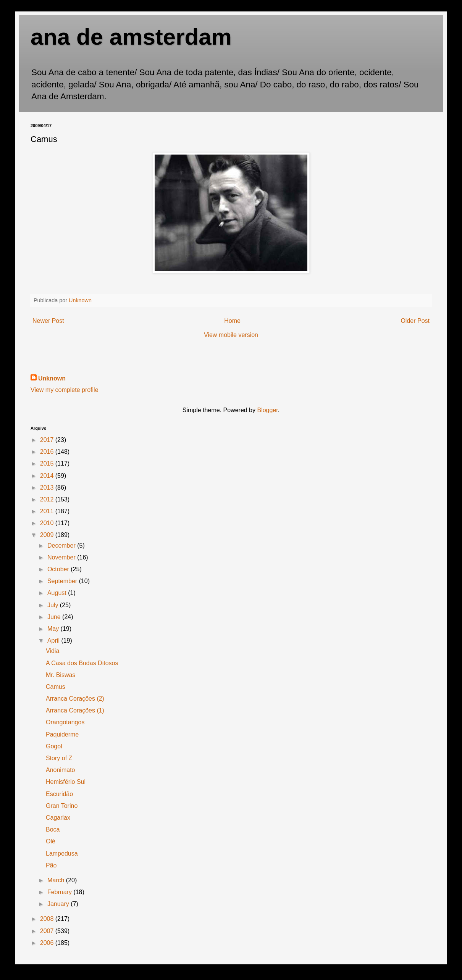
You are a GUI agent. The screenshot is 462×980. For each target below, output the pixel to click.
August (58, 593)
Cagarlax (58, 818)
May (54, 629)
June (55, 617)
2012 (48, 499)
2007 (48, 931)
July (54, 605)
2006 (48, 943)
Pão (51, 865)
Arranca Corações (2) (75, 699)
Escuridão (59, 794)
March (57, 880)
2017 (48, 440)
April (54, 641)
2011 (48, 511)
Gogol (54, 746)
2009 (48, 535)
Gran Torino (62, 806)
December (62, 546)
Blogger (267, 410)
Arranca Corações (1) (75, 710)
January (59, 904)
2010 (48, 523)
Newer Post (48, 321)
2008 (48, 919)
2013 (48, 488)
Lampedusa (62, 853)
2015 (48, 463)
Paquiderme (62, 734)
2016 (48, 452)
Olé (51, 841)
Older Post (415, 321)
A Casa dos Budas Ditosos (82, 663)
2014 (48, 476)
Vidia (52, 651)
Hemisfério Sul (66, 782)
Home (232, 321)
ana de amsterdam (131, 37)
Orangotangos (65, 722)
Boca (53, 829)
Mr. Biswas (61, 675)
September (63, 581)
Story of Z (59, 758)
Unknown (52, 378)
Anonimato (61, 770)
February (60, 892)
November (62, 557)
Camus (56, 687)
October (59, 569)
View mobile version (231, 335)
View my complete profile (65, 390)
